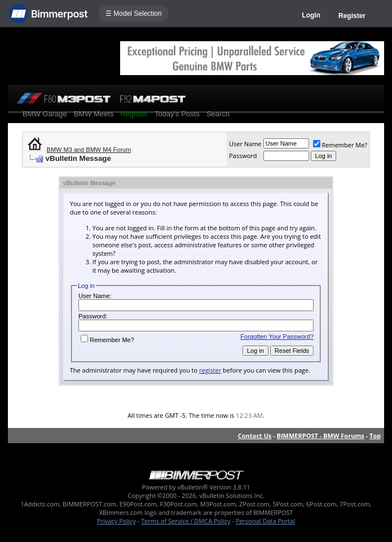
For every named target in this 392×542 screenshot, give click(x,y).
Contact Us (255, 436)
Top (375, 436)
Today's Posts (177, 114)
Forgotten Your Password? (277, 336)
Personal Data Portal (265, 521)
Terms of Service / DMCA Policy (186, 521)
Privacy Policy (116, 521)
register (210, 370)
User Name (245, 144)
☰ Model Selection (134, 14)
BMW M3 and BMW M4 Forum (89, 150)
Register (352, 16)
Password (243, 156)
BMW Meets (94, 114)
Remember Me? (340, 145)
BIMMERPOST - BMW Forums (321, 436)
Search (218, 114)
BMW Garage (45, 114)
